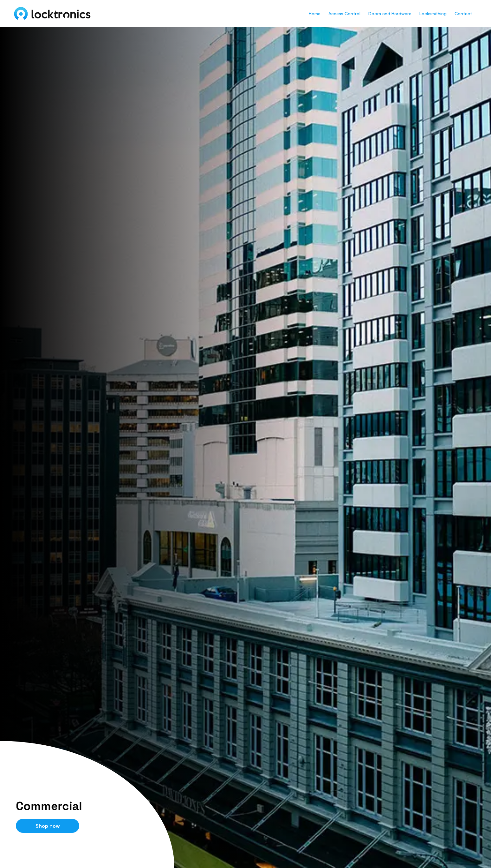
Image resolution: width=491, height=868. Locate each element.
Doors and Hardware (390, 13)
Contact (463, 13)
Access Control (344, 13)
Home (315, 13)
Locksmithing (433, 13)
